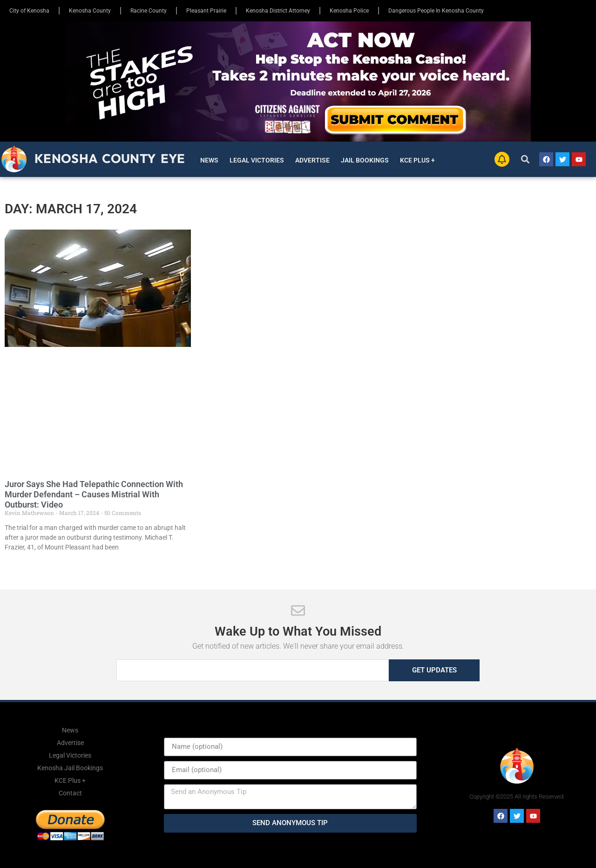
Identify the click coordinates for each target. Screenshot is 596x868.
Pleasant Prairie (206, 11)
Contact (70, 793)
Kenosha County (90, 11)
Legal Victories (257, 160)
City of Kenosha (29, 11)
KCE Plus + (417, 160)
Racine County (149, 11)
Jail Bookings (365, 160)
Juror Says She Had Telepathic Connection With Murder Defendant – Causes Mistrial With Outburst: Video (94, 494)
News (209, 160)
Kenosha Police (349, 11)
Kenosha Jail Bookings (70, 768)
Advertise (312, 160)
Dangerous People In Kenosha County (436, 11)
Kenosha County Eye (110, 158)
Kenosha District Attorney (278, 11)
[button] (525, 159)
